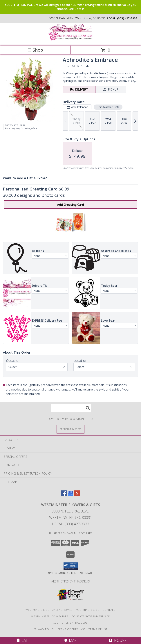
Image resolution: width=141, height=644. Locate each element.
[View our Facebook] (64, 495)
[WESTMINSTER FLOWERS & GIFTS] (70, 40)
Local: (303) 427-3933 (70, 524)
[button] (71, 566)
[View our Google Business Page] (70, 495)
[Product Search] (71, 408)
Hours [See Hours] (118, 640)
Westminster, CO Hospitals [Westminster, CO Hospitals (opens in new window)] (96, 610)
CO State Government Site (91, 616)
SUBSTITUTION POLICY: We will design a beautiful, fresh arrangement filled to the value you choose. (71, 7)
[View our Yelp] (77, 495)
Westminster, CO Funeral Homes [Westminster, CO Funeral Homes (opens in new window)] (49, 610)
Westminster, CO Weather (50, 616)
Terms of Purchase (72, 629)
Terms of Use (98, 629)
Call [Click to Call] (23, 640)
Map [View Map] (70, 640)
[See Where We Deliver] (70, 429)
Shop (35, 50)
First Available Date (108, 107)
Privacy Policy (44, 629)
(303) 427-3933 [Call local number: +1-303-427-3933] (127, 18)
